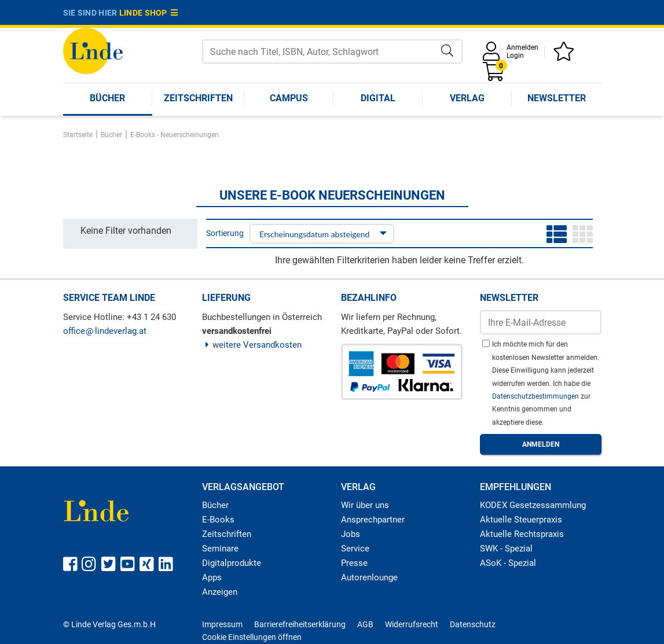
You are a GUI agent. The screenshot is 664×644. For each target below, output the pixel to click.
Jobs (351, 534)
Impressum (222, 624)
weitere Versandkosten (252, 345)
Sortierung (225, 233)
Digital (378, 98)
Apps (212, 577)
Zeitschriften (198, 98)
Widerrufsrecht (412, 624)
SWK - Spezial (506, 549)
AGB (365, 624)
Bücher (107, 98)
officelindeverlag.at (105, 331)
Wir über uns (365, 505)
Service (355, 549)
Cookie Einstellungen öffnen (252, 637)
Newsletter (557, 98)
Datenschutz (473, 624)
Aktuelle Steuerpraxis (521, 520)
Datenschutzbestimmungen (536, 396)
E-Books (218, 520)
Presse (354, 563)
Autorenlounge (369, 577)
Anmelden (522, 47)
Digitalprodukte (232, 563)
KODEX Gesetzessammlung (533, 505)
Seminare (220, 549)
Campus (289, 98)
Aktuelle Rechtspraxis (522, 534)
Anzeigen (220, 592)
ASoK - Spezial (508, 563)
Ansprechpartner (373, 520)
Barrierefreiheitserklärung (300, 624)
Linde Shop (149, 13)
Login (515, 56)
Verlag (467, 98)
